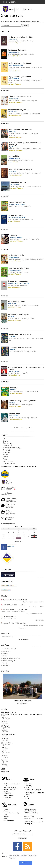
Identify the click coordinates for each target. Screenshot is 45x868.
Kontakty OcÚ (7, 445)
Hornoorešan (8, 797)
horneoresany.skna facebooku (11, 545)
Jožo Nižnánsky (12, 112)
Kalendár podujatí (9, 463)
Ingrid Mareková (14, 147)
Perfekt (32, 54)
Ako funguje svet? (16, 334)
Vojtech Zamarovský (14, 52)
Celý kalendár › (19, 541)
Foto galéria (8, 793)
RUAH (32, 41)
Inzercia (6, 633)
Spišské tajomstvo (18, 110)
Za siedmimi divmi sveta (17, 50)
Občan (18, 10)
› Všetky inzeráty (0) (7, 637)
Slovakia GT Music (36, 149)
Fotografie (6, 726)
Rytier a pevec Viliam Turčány (21, 37)
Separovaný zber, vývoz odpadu (35, 793)
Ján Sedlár (11, 316)
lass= (26, 285)
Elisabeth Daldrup (14, 257)
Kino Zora (5, 663)
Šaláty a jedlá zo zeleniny (18, 281)
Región (5, 764)
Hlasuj (3, 769)
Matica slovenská (35, 173)
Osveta (27, 272)
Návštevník (27, 10)
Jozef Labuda (13, 171)
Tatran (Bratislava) (35, 114)
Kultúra (5, 756)
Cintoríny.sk (6, 665)
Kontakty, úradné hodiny (33, 791)
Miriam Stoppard (14, 99)
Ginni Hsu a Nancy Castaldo (17, 204)
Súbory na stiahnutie (9, 734)
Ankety (5, 730)
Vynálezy (14, 235)
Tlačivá (27, 787)
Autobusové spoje (9, 820)
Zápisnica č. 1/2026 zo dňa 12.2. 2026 (14, 623)
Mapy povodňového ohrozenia (11, 658)
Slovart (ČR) (35, 239)
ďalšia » (30, 428)
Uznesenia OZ (33, 607)
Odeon (31, 219)
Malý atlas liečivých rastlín (19, 268)
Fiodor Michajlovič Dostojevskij (17, 217)
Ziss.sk (4, 656)
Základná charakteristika (12, 784)
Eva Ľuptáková (15, 184)
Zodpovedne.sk (7, 651)
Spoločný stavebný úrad (9, 661)
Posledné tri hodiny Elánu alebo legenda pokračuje (25, 144)
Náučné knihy (25, 41)
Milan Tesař (13, 132)
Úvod (5, 439)
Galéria (5, 457)
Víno (5, 815)
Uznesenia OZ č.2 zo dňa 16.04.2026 (14, 605)
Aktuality (6, 441)
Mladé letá (34, 418)
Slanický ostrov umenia (19, 182)
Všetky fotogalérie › (23, 703)
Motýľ (31, 160)
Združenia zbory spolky (11, 788)
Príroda (32, 318)
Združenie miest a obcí (9, 649)
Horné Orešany (10, 2)
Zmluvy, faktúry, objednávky (33, 789)
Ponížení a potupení (15, 215)
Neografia (34, 101)
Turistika (7, 809)
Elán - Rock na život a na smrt (21, 130)
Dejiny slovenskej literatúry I (20, 76)
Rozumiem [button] (25, 863)
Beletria (11, 206)
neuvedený (13, 389)
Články (5, 721)
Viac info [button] (12, 858)
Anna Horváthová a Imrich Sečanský (18, 283)
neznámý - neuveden (16, 237)
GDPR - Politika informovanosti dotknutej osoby (34, 823)
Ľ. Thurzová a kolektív (15, 270)
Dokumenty (7, 450)
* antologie (12, 336)
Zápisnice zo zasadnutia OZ (29, 602)
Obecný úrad (29, 784)
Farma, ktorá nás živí (17, 202)
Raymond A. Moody (13, 371)
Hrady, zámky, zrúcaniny (11, 813)
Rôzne (37, 620)
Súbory (6, 596)
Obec (11, 10)
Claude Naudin (13, 416)
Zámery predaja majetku (31, 614)
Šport (4, 751)
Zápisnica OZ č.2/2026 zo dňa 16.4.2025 (15, 600)
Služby (5, 459)
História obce (7, 452)
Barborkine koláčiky (16, 255)
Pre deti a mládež (15, 351)
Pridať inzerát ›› (23, 640)
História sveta (14, 414)
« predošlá (16, 428)
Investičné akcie (8, 461)
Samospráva (7, 739)
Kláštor (28, 798)
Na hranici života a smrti (17, 367)
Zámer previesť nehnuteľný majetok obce (15, 610)
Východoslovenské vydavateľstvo (34, 259)
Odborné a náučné (14, 41)
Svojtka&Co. (27, 206)
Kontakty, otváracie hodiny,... (12, 448)
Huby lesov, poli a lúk (17, 301)
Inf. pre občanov (8, 743)
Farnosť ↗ (6, 454)
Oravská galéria (37, 186)
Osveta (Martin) (34, 305)
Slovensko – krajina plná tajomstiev (22, 401)
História (5, 760)
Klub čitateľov (34, 391)
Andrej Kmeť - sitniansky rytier (21, 169)
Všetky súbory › (23, 628)
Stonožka (33, 351)
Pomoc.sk (5, 654)
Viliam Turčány (13, 39)
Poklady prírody (16, 347)
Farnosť (28, 796)
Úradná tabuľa (8, 443)
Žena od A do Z (15, 97)
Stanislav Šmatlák (14, 79)
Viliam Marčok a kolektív (16, 65)
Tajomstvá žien (14, 156)
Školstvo (28, 794)
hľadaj (25, 25)
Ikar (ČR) (25, 373)
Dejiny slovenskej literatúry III (20, 63)
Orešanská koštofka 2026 (10, 616)
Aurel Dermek (12, 303)
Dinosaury (13, 387)
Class (32, 405)
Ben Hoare (12, 349)
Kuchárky (11, 259)
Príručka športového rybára (19, 314)
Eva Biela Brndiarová (14, 158)
